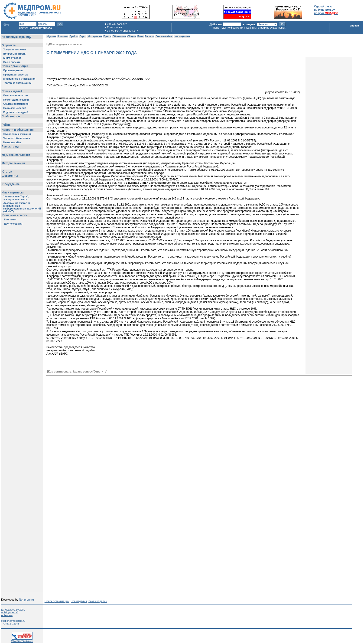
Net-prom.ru (26, 600)
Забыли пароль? (117, 24)
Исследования (182, 36)
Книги (140, 36)
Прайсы (74, 36)
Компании (63, 36)
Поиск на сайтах (164, 36)
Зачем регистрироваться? (122, 31)
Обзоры (132, 36)
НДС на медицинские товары (64, 44)
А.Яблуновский (10, 612)
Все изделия (79, 601)
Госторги (150, 36)
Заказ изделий (98, 601)
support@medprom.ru (13, 621)
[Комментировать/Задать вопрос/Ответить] (77, 372)
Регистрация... (115, 27)
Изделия (51, 36)
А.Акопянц (7, 615)
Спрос (83, 36)
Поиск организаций (57, 601)
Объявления (119, 36)
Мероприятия (95, 36)
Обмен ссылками (22, 640)
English (354, 26)
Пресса (107, 36)
